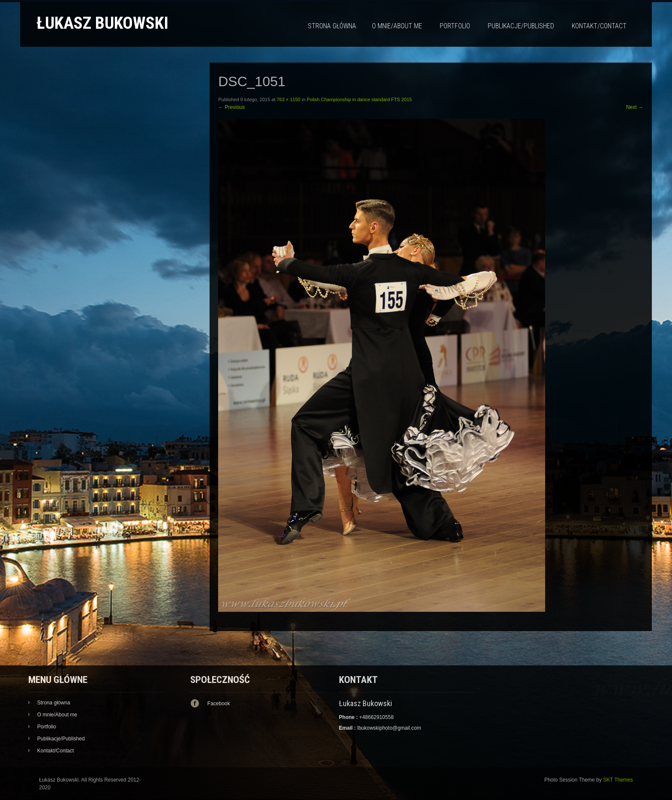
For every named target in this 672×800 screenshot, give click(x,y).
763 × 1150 (289, 99)
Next (635, 107)
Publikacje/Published (521, 26)
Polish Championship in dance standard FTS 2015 (359, 99)
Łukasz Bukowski (102, 23)
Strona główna (332, 26)
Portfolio (455, 26)
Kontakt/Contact (599, 26)
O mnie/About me (397, 26)
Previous (231, 107)
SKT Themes (618, 780)
